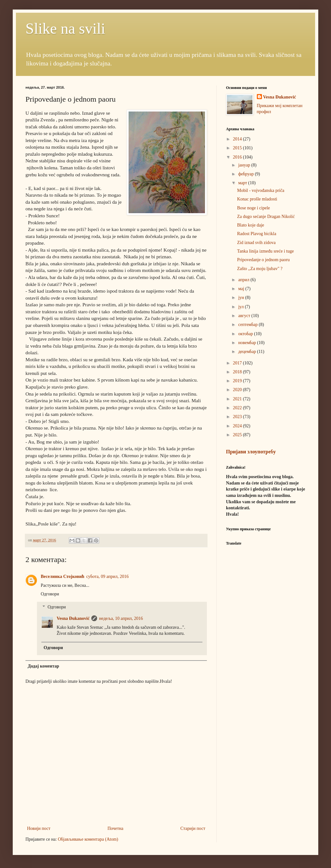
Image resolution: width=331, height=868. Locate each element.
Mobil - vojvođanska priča (261, 190)
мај (242, 289)
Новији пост (39, 828)
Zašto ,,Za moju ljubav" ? (260, 269)
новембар (247, 343)
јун (242, 298)
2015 (238, 148)
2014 (238, 139)
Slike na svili (65, 28)
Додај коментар (43, 666)
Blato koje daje (251, 225)
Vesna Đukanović (73, 618)
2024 (238, 426)
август (245, 316)
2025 (238, 435)
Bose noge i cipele (254, 208)
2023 (238, 417)
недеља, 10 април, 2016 (121, 618)
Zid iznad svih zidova (256, 243)
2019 (238, 381)
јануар (245, 165)
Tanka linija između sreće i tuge (265, 251)
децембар (247, 352)
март (243, 183)
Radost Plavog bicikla (257, 234)
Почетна (116, 828)
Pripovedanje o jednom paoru (263, 260)
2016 (238, 157)
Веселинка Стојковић (63, 576)
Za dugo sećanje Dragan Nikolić (266, 217)
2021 (238, 399)
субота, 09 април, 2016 (107, 576)
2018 (238, 372)
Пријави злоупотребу (251, 452)
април (244, 280)
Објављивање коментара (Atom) (88, 839)
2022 (238, 408)
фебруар (246, 174)
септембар (248, 325)
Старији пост (193, 828)
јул (241, 307)
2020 (238, 390)
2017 (238, 363)
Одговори (50, 594)
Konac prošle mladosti (257, 199)
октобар (246, 334)
